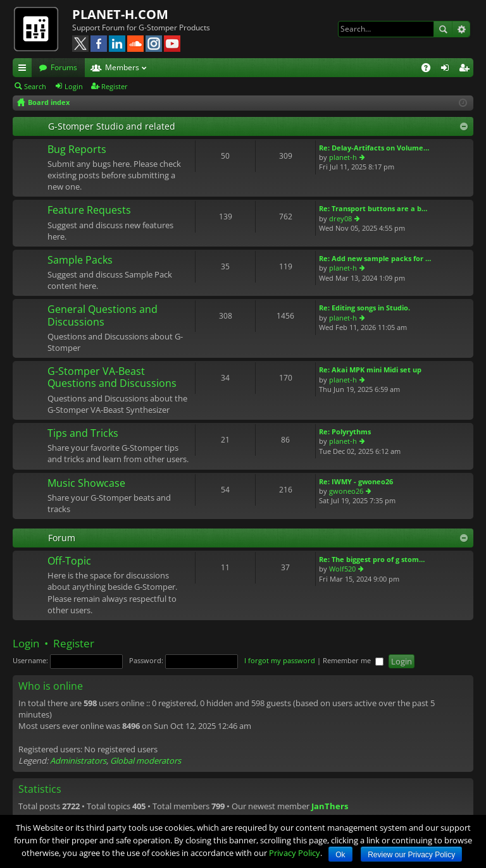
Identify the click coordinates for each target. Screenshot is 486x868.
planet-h (343, 157)
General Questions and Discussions (103, 316)
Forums (64, 67)
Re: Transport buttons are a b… (373, 208)
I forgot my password (280, 660)
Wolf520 (342, 569)
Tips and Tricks (83, 434)
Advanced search (461, 29)
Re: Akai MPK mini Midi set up (370, 370)
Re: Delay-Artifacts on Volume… (374, 148)
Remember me (353, 660)
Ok (340, 855)
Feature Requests (89, 211)
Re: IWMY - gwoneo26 (356, 481)
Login (74, 86)
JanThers (330, 806)
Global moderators (146, 761)
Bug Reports (77, 150)
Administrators (78, 761)
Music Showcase (86, 484)
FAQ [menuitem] (430, 70)
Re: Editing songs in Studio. (364, 308)
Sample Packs (80, 260)
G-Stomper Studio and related (112, 126)
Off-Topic (69, 561)
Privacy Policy (295, 853)
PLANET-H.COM (120, 14)
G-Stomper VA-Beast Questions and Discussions (112, 378)
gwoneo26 (346, 491)
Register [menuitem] (466, 70)
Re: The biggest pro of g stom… (372, 559)
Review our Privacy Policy (411, 855)
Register (115, 86)
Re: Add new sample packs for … (375, 258)
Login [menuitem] (447, 70)
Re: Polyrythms (345, 431)
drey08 (340, 218)
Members (122, 67)
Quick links (25, 70)
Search (443, 29)
